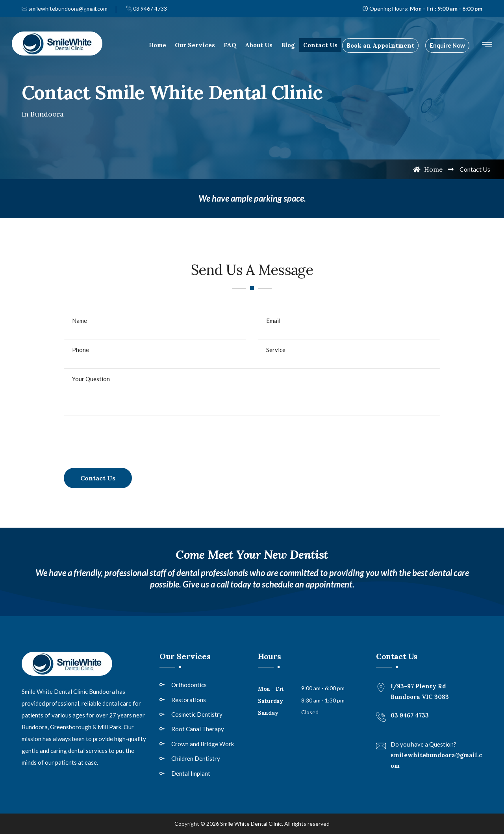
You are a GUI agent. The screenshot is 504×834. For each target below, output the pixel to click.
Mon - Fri (271, 689)
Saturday (271, 701)
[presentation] (124, 439)
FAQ (230, 45)
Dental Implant (191, 773)
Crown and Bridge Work (203, 744)
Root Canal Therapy (198, 729)
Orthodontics (189, 685)
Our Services (195, 45)
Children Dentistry (196, 758)
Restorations (189, 700)
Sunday (268, 713)
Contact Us (320, 45)
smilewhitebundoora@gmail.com (65, 8)
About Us (259, 45)
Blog (288, 45)
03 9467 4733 (147, 8)
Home (157, 45)
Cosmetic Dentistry (197, 714)
